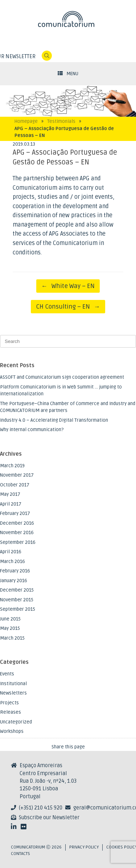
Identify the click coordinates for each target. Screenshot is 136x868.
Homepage (26, 121)
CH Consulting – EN (68, 307)
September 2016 (18, 542)
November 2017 (17, 475)
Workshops (12, 731)
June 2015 (10, 619)
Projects (9, 703)
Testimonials (61, 121)
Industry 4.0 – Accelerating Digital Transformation (54, 420)
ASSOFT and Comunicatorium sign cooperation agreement (62, 377)
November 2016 (17, 533)
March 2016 (13, 562)
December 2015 (17, 590)
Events (7, 674)
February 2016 (15, 571)
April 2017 (11, 504)
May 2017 (10, 494)
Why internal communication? (32, 430)
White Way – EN (68, 286)
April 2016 (11, 552)
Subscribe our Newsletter (49, 818)
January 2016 (14, 581)
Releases (11, 712)
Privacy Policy (84, 847)
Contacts (20, 854)
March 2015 (12, 638)
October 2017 (15, 485)
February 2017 (15, 514)
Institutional (13, 684)
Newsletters (13, 693)
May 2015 (10, 628)
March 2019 (12, 466)
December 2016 (17, 523)
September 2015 (18, 609)
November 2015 (17, 600)
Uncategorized (16, 722)
